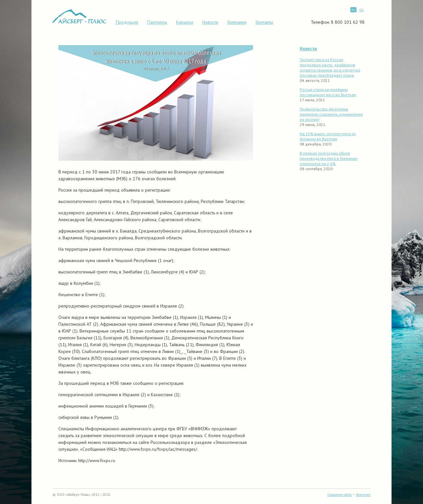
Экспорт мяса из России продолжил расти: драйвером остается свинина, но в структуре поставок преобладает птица (330, 67)
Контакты (264, 22)
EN (362, 10)
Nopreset (363, 495)
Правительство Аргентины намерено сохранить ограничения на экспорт (331, 114)
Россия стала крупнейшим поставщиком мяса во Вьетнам (328, 92)
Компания (237, 22)
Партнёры (157, 22)
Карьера (185, 22)
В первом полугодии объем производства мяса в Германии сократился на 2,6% (329, 158)
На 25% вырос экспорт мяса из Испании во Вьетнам (328, 136)
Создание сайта (339, 495)
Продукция (127, 22)
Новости (210, 22)
